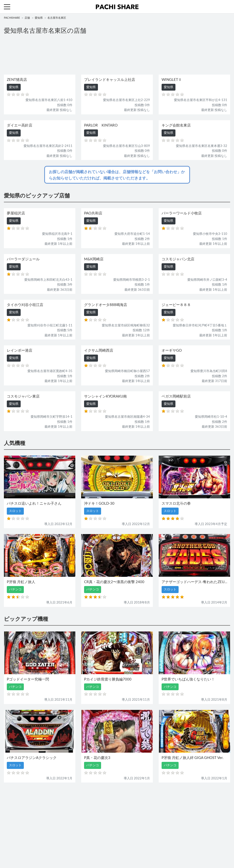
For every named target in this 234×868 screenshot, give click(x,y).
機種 (7, 805)
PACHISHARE (12, 18)
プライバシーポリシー (135, 846)
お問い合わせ (129, 836)
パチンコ (10, 815)
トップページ (13, 836)
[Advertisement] (117, 54)
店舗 (27, 18)
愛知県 (39, 18)
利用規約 (10, 846)
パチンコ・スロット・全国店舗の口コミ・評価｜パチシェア (117, 7)
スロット (125, 815)
